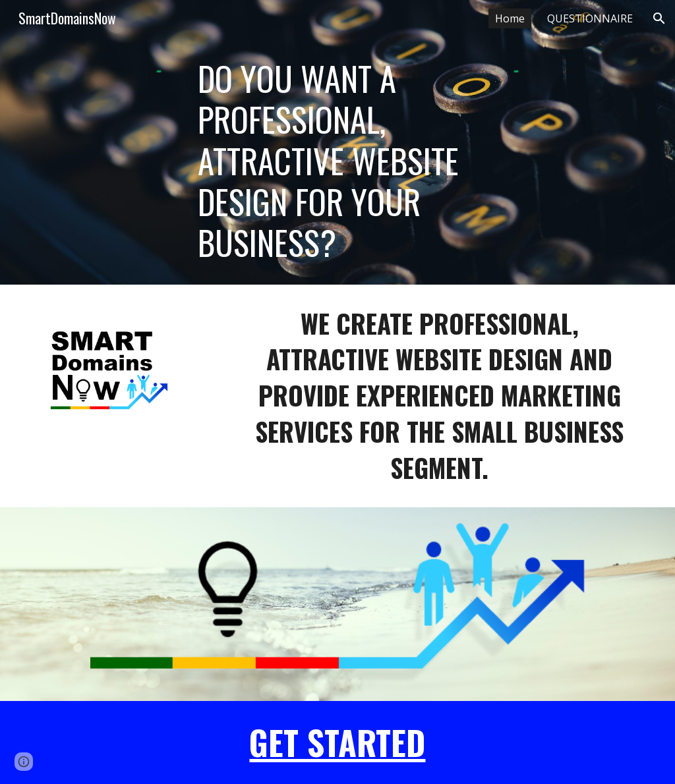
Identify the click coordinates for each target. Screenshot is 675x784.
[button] (659, 18)
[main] (338, 161)
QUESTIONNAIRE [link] (590, 18)
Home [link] (510, 18)
